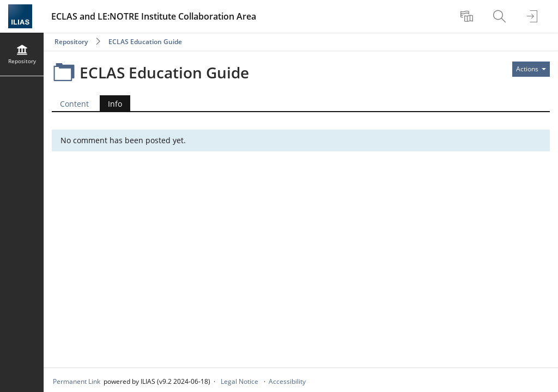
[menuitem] (468, 16)
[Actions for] (531, 69)
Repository (71, 42)
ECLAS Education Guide (145, 42)
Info (115, 104)
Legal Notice (239, 381)
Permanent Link (77, 381)
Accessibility (287, 381)
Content (74, 104)
